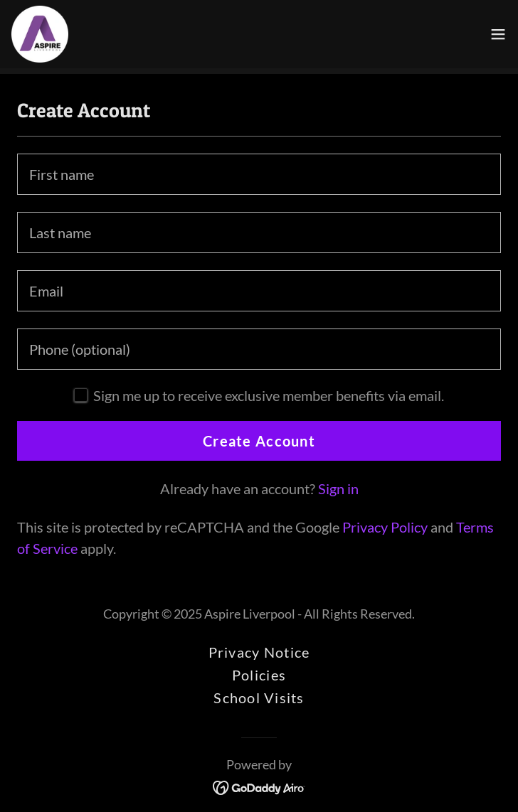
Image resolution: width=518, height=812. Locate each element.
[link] (40, 34)
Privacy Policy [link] (385, 527)
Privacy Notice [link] (259, 652)
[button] (498, 34)
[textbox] (259, 174)
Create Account (259, 441)
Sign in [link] (338, 488)
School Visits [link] (259, 698)
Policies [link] (259, 675)
